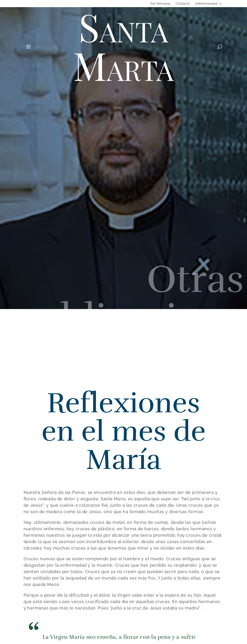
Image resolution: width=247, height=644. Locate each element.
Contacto (183, 4)
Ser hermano (160, 4)
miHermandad (206, 4)
